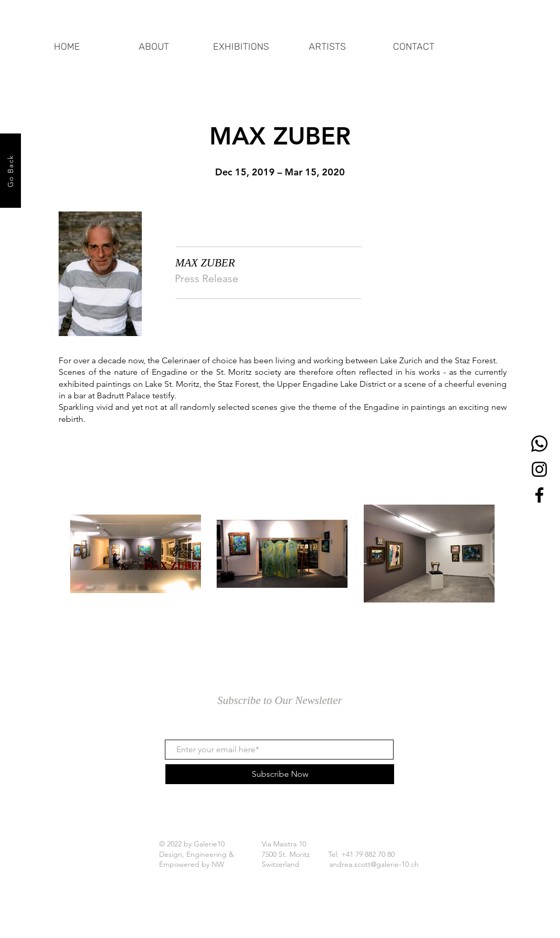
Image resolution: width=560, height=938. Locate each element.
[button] (241, 42)
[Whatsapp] (539, 444)
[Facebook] (539, 495)
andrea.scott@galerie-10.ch (374, 864)
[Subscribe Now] (280, 774)
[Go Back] (10, 171)
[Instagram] (539, 469)
